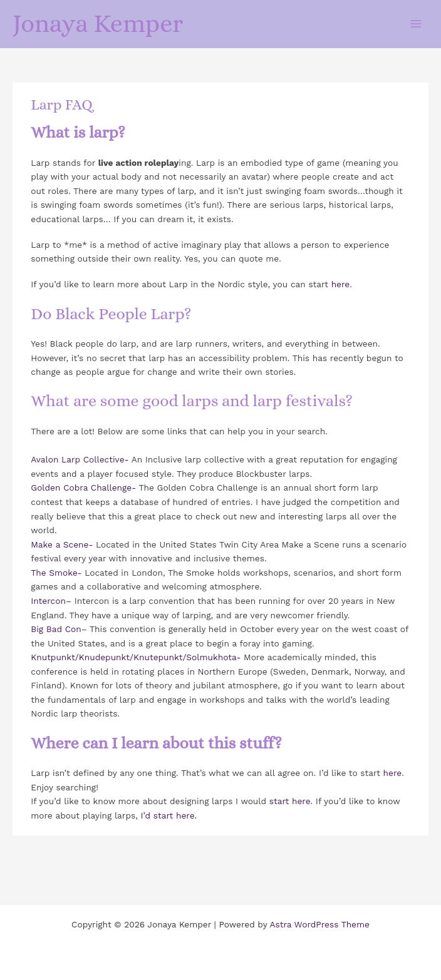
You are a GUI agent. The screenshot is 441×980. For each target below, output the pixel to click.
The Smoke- (56, 573)
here (341, 284)
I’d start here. (169, 815)
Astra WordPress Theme (320, 924)
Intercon (48, 601)
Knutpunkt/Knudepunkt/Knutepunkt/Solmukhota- (137, 657)
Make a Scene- (62, 544)
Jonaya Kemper (98, 23)
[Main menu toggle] (416, 23)
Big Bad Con (56, 629)
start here (290, 801)
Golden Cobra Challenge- (83, 487)
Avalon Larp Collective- (80, 459)
